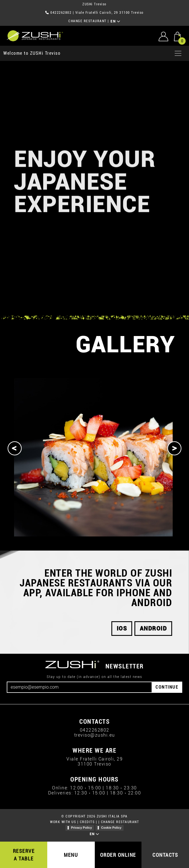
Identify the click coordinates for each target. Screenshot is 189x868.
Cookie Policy (111, 828)
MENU (71, 855)
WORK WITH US (63, 822)
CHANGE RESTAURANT (87, 21)
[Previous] (15, 448)
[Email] (79, 687)
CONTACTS (165, 855)
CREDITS (87, 822)
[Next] (174, 448)
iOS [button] (122, 629)
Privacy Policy (81, 828)
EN (115, 21)
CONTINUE (167, 687)
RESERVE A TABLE (24, 855)
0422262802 (61, 13)
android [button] (153, 629)
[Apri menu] (178, 53)
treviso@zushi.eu (95, 735)
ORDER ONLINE (118, 855)
